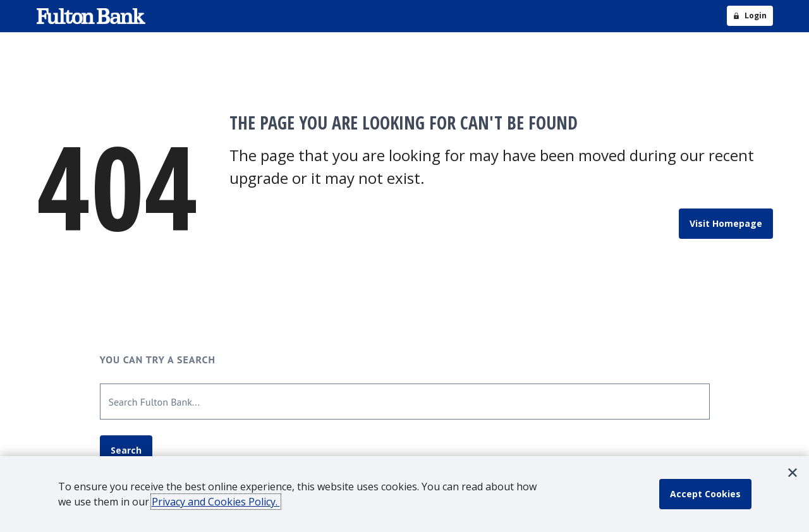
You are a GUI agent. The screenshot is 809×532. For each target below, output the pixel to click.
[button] (793, 473)
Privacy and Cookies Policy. (216, 502)
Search (126, 450)
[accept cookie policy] (705, 494)
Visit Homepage (726, 223)
